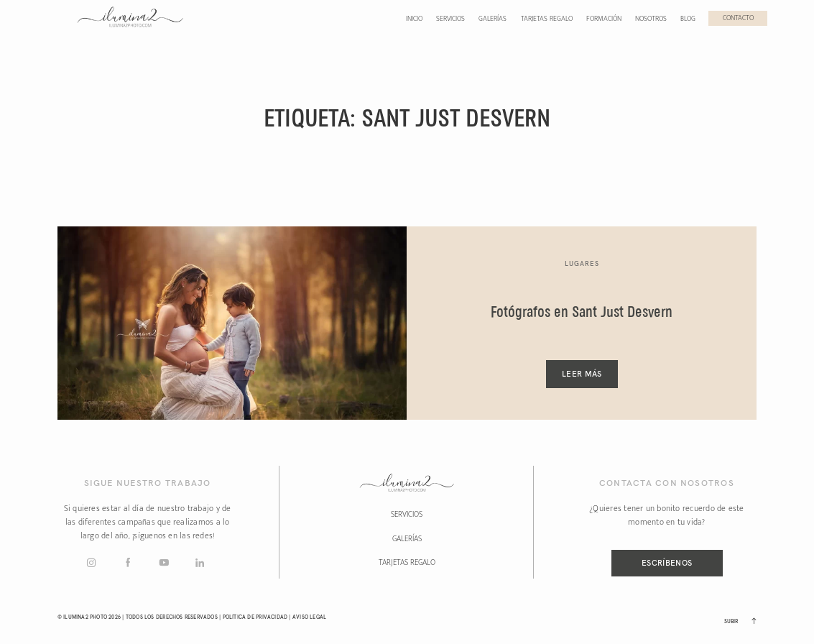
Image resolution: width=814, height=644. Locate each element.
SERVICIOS (407, 515)
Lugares (582, 263)
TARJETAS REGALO (407, 563)
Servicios (450, 19)
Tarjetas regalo (547, 19)
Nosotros (651, 19)
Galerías (492, 19)
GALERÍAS (407, 539)
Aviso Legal (309, 617)
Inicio (414, 19)
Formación (604, 19)
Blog (688, 19)
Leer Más (582, 374)
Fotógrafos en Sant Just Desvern (582, 313)
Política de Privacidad (255, 617)
